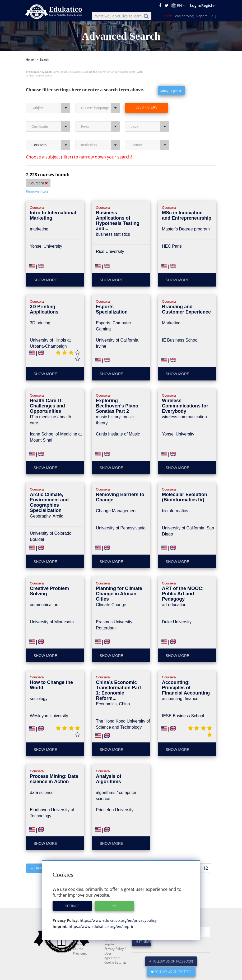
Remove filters (37, 191)
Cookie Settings (115, 975)
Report (202, 16)
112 (204, 868)
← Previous (40, 868)
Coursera (51, 145)
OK (114, 906)
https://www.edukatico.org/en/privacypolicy (118, 920)
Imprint (110, 957)
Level (150, 126)
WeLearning (184, 16)
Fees (101, 126)
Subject (51, 108)
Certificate (51, 126)
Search (167, 16)
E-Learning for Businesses (115, 941)
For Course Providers (112, 950)
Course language (101, 108)
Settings (72, 906)
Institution (101, 145)
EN (178, 6)
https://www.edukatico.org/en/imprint (102, 926)
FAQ (213, 16)
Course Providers (80, 964)
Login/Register (203, 5)
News (77, 948)
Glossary (79, 957)
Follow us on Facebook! (171, 974)
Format (150, 145)
